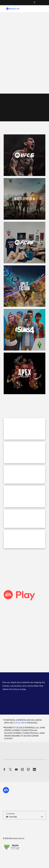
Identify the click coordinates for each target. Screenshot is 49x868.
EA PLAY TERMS (20, 737)
